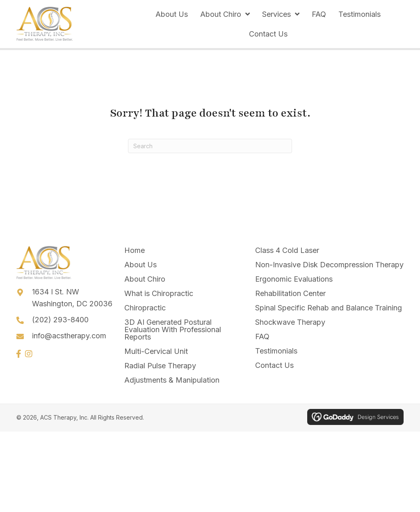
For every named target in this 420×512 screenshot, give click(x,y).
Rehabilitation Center (290, 293)
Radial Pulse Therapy (160, 366)
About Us (140, 265)
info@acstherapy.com (69, 336)
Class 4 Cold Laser (287, 250)
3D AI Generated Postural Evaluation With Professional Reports (173, 329)
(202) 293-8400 (60, 320)
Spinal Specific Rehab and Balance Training (329, 308)
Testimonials (276, 351)
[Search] (210, 146)
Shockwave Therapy (290, 322)
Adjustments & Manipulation (172, 380)
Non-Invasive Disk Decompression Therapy (329, 265)
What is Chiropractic (159, 293)
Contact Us (274, 365)
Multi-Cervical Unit (156, 351)
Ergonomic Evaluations (294, 279)
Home (135, 250)
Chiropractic (145, 308)
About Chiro (145, 279)
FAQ (262, 336)
